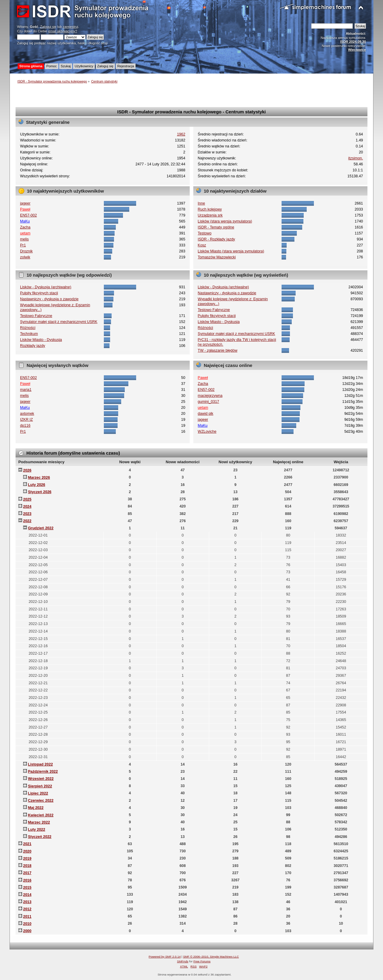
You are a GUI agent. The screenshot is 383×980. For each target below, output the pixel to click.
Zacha (25, 227)
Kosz (202, 245)
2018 (27, 866)
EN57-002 (28, 215)
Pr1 (23, 245)
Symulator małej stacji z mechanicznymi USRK (59, 322)
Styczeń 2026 (39, 492)
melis (24, 239)
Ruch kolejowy (210, 209)
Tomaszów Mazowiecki (217, 257)
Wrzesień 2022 (41, 779)
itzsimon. (356, 158)
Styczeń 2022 (39, 837)
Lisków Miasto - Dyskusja (41, 340)
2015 (27, 888)
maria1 (26, 390)
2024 (27, 507)
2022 (27, 521)
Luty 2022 (37, 830)
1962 (181, 134)
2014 (27, 895)
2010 (27, 924)
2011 (27, 917)
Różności (28, 328)
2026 (27, 470)
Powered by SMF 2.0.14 (165, 957)
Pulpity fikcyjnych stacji (39, 293)
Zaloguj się (48, 27)
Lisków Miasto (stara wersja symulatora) (231, 251)
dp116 (25, 426)
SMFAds (183, 961)
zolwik (25, 257)
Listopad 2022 (40, 764)
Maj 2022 (36, 808)
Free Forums (202, 961)
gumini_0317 (208, 402)
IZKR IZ (26, 420)
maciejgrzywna (210, 396)
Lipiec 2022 (38, 793)
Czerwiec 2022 (41, 801)
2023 (27, 514)
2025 (27, 499)
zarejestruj (71, 27)
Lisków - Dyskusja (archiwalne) (46, 287)
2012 (27, 909)
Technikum (29, 334)
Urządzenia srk (210, 215)
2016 (27, 880)
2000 (27, 931)
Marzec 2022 (39, 822)
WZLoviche (207, 432)
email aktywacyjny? (63, 31)
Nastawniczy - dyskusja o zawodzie (49, 299)
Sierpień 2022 (40, 786)
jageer (25, 203)
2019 (27, 859)
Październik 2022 (43, 772)
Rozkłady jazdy (33, 346)
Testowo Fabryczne (36, 316)
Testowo (205, 233)
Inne (201, 203)
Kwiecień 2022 (41, 815)
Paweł (25, 209)
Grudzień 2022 (41, 528)
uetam (25, 233)
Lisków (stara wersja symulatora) (225, 221)
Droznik (26, 251)
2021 (27, 844)
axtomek (27, 414)
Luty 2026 (37, 485)
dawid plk (206, 414)
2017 (27, 873)
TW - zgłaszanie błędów (218, 350)
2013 (27, 902)
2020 (27, 851)
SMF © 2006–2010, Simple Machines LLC (211, 957)
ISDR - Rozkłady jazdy (216, 239)
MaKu (25, 221)
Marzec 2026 (39, 478)
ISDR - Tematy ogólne (216, 227)
